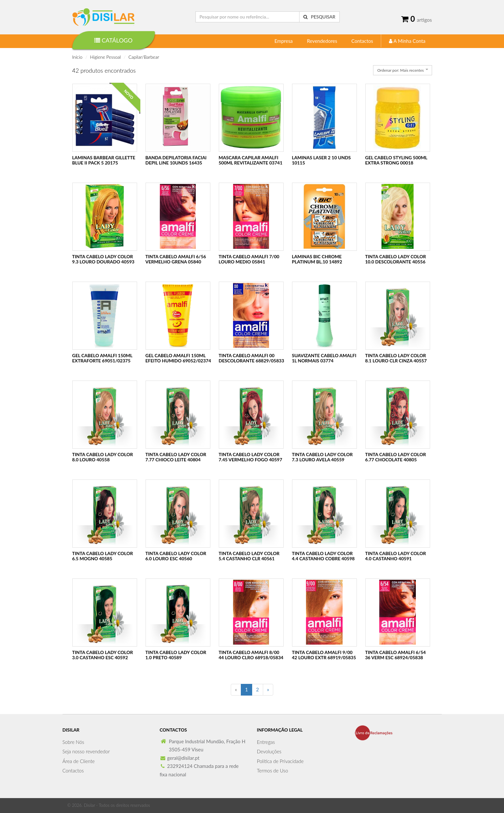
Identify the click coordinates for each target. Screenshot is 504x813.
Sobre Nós (73, 742)
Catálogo (113, 40)
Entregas (266, 742)
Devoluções (269, 751)
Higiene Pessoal (105, 57)
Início (77, 57)
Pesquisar (319, 17)
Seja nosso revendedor (86, 751)
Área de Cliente (79, 761)
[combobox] (402, 70)
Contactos (362, 41)
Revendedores (322, 41)
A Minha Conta (407, 41)
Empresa (284, 41)
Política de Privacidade (280, 761)
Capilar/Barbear (144, 57)
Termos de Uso (273, 771)
